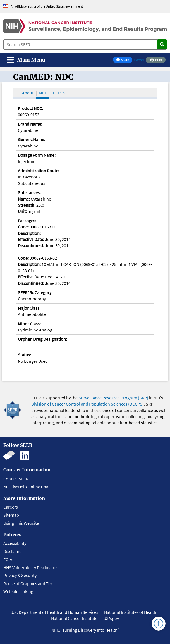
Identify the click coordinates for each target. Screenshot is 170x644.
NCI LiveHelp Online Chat (27, 487)
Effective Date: (31, 239)
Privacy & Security (20, 575)
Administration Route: (39, 171)
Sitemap (11, 515)
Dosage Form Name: (37, 155)
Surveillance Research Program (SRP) (113, 398)
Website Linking (18, 591)
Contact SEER (16, 479)
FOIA (8, 559)
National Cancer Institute (74, 618)
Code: (23, 227)
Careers (11, 507)
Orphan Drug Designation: (42, 339)
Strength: (27, 205)
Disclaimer (13, 551)
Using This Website (21, 523)
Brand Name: (30, 124)
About (28, 93)
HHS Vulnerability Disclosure (30, 567)
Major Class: (29, 308)
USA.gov (111, 618)
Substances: (29, 192)
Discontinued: (31, 245)
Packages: (27, 221)
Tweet (139, 60)
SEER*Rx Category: (35, 292)
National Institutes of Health (130, 612)
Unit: (22, 211)
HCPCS (59, 93)
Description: (29, 233)
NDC (43, 93)
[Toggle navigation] (26, 60)
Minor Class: (29, 324)
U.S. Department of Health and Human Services (54, 612)
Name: (24, 199)
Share (124, 60)
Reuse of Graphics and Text (29, 583)
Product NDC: (30, 108)
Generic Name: (32, 139)
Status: (24, 355)
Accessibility (15, 543)
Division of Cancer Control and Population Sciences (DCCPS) (88, 404)
